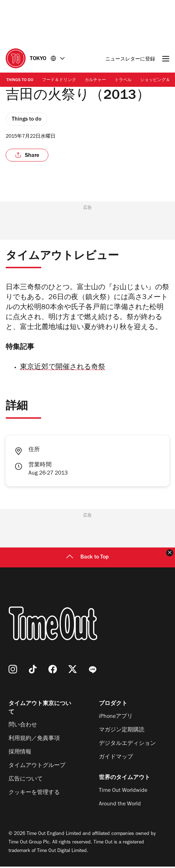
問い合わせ (23, 727)
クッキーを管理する (34, 794)
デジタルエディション (127, 745)
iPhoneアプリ (116, 718)
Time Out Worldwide (123, 792)
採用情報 (20, 754)
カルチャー (95, 80)
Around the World (120, 806)
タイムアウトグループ (37, 767)
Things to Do (20, 80)
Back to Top (87, 559)
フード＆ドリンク (59, 80)
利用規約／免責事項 (34, 740)
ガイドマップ (116, 759)
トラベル (123, 80)
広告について (26, 781)
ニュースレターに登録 (130, 60)
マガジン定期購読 (122, 732)
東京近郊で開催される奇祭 (63, 369)
